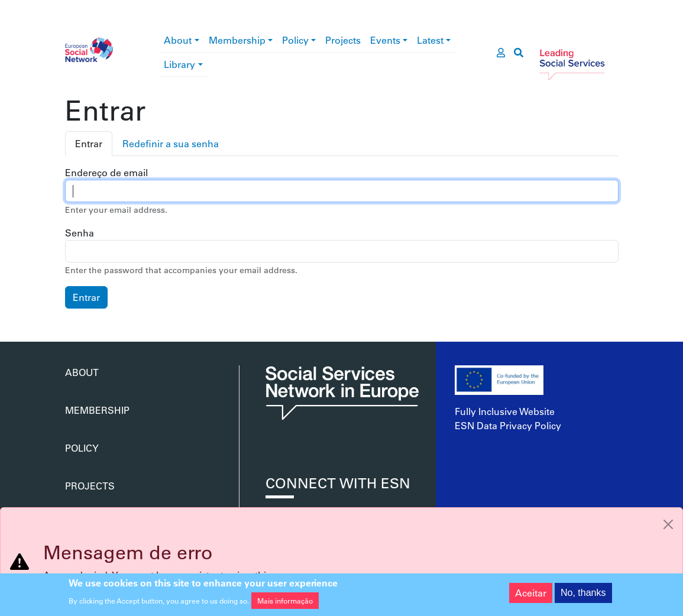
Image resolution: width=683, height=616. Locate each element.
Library (179, 64)
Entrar (89, 143)
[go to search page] (519, 53)
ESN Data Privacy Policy (508, 425)
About (178, 40)
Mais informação (285, 602)
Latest (430, 40)
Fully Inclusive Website (505, 411)
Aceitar (531, 594)
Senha (80, 233)
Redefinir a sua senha (171, 143)
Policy (295, 40)
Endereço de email (106, 172)
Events (385, 40)
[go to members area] (501, 53)
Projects (343, 40)
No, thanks (583, 594)
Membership (237, 40)
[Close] (668, 524)
